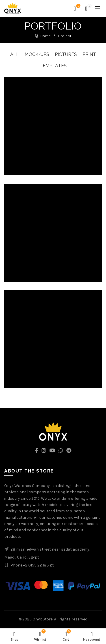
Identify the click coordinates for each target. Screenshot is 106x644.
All (15, 54)
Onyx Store (43, 619)
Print (89, 54)
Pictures (66, 54)
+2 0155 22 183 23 (39, 565)
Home (45, 36)
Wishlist (78, 6)
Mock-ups (37, 54)
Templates (53, 66)
